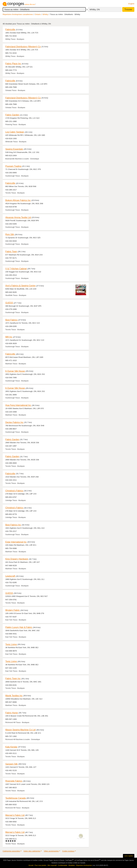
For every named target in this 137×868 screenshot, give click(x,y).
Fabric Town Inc (13, 678)
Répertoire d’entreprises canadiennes (18, 14)
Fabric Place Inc (13, 64)
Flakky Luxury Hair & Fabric (19, 627)
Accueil (31, 865)
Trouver (128, 9)
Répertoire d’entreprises (84, 865)
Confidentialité (63, 865)
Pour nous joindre (40, 865)
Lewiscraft (10, 576)
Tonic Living (11, 644)
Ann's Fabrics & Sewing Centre (20, 286)
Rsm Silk (10, 234)
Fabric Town (11, 251)
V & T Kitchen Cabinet (16, 269)
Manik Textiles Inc (14, 696)
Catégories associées (11, 851)
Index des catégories (32, 851)
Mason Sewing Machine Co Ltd (20, 730)
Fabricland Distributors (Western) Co (23, 47)
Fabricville (10, 29)
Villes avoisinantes (51, 851)
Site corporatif (52, 865)
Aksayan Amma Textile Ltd (18, 217)
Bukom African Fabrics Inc (18, 200)
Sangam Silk (12, 764)
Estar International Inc (16, 542)
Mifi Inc (9, 337)
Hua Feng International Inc (18, 405)
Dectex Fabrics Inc (14, 422)
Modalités (72, 865)
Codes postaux (68, 851)
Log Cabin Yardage (15, 132)
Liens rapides (129, 856)
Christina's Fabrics (14, 491)
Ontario (38, 14)
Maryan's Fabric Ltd (15, 815)
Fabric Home (12, 713)
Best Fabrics (11, 320)
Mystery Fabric (13, 610)
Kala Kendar (11, 747)
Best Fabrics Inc (13, 525)
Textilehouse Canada (16, 798)
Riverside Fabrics (14, 781)
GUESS (9, 303)
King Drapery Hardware (17, 559)
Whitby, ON (95, 9)
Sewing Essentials (14, 149)
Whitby (45, 14)
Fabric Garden (12, 115)
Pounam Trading (13, 166)
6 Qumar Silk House (15, 371)
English (131, 4)
